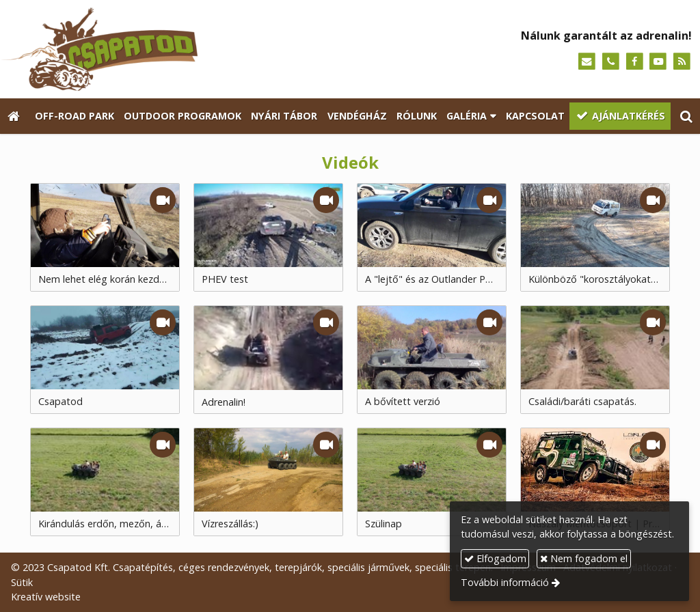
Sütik (22, 582)
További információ (505, 582)
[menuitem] (74, 116)
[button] (686, 116)
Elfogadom (495, 558)
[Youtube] (658, 62)
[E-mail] (587, 62)
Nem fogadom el (584, 558)
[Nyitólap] (169, 49)
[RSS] (682, 62)
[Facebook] (635, 62)
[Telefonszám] (611, 62)
